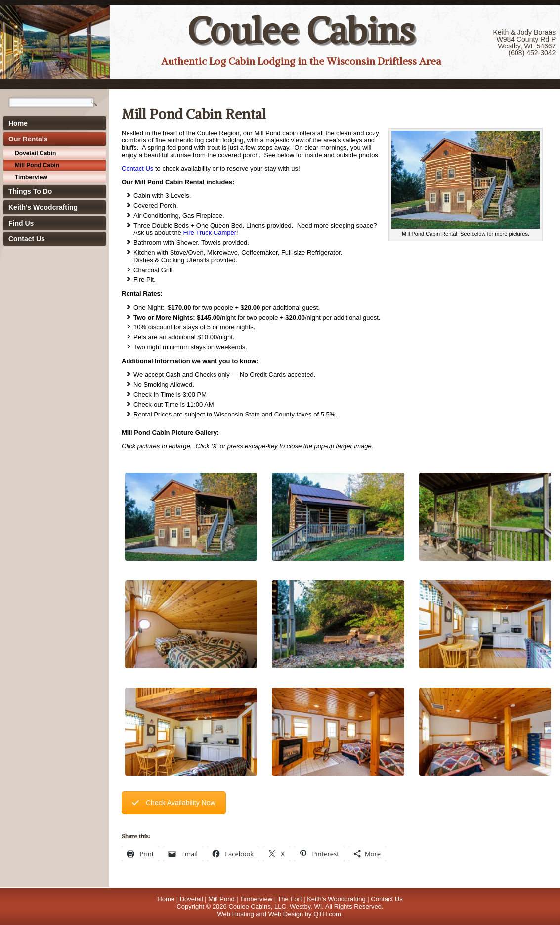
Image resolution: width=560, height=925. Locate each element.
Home (18, 123)
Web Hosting (236, 914)
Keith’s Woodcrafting (43, 207)
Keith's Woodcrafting (336, 899)
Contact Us (27, 239)
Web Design (286, 914)
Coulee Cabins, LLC (257, 906)
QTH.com (327, 914)
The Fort (289, 899)
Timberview (31, 177)
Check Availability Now (174, 803)
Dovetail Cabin (35, 153)
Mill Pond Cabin (37, 165)
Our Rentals (28, 139)
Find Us (21, 223)
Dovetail (192, 899)
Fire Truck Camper (210, 233)
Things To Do (30, 191)
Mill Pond (221, 899)
